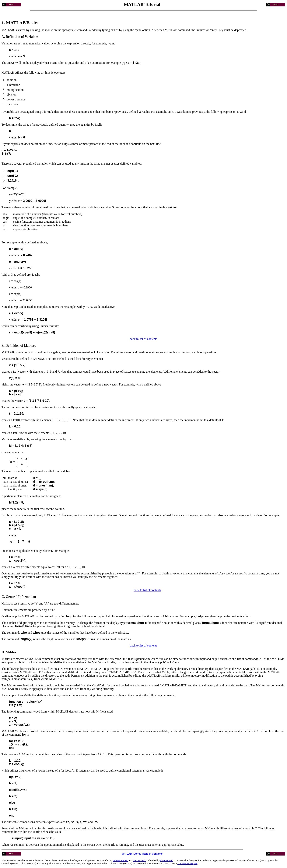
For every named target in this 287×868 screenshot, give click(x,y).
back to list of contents (143, 339)
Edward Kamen (120, 860)
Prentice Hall (167, 860)
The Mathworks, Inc (187, 863)
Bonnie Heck (139, 860)
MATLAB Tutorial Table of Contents (142, 854)
